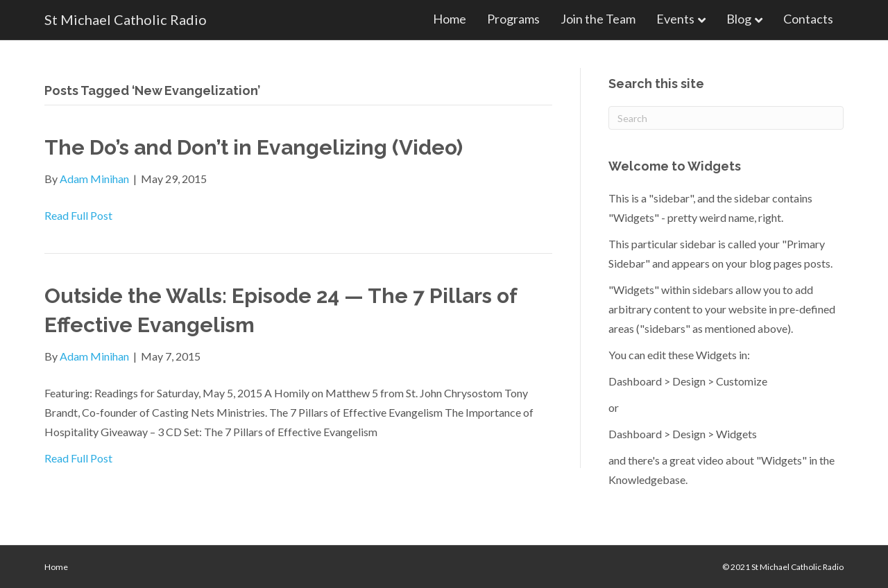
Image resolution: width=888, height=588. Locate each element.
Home (450, 19)
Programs (513, 19)
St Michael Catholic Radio (797, 567)
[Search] (726, 118)
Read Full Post (78, 215)
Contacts (808, 19)
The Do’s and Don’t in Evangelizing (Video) (254, 147)
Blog (739, 19)
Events (675, 19)
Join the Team (598, 19)
